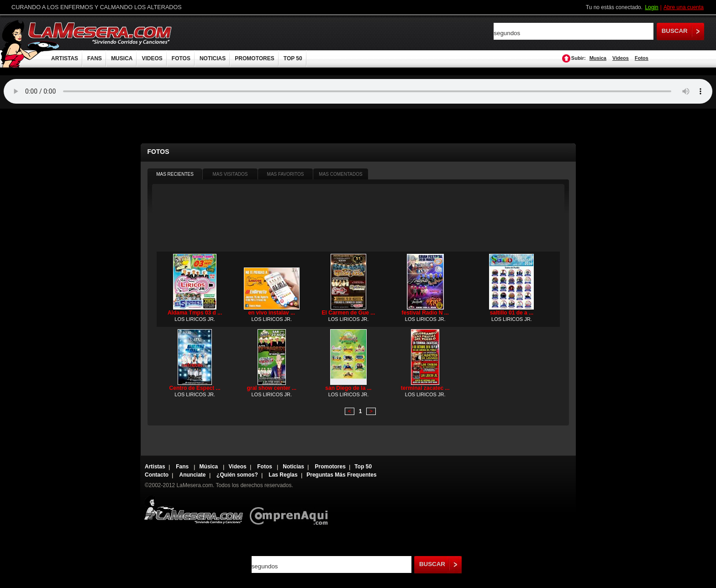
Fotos (642, 58)
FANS (95, 58)
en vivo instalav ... (271, 313)
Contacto (157, 475)
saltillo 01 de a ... (512, 313)
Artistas (155, 467)
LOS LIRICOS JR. (195, 319)
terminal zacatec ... (425, 388)
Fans (183, 467)
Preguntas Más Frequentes (341, 475)
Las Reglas (283, 475)
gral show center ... (271, 388)
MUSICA (122, 58)
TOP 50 (293, 58)
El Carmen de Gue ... (349, 313)
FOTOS (181, 58)
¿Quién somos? (237, 475)
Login (651, 7)
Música (210, 467)
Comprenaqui (291, 510)
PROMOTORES (254, 58)
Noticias (293, 467)
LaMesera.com (100, 33)
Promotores (330, 467)
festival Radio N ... (425, 313)
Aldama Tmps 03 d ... (195, 313)
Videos (621, 58)
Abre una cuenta (684, 7)
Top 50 (363, 467)
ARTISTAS (65, 58)
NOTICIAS (213, 58)
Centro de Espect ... (195, 388)
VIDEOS (152, 58)
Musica (598, 58)
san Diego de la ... (348, 388)
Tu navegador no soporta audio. (358, 91)
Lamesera (193, 510)
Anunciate (193, 475)
